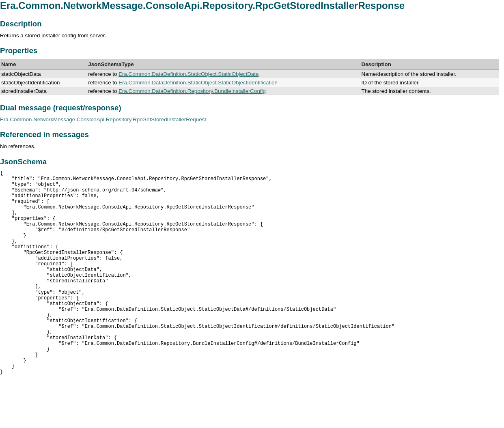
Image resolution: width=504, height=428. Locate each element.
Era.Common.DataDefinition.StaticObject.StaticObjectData (188, 74)
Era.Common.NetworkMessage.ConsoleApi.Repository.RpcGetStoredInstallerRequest (103, 119)
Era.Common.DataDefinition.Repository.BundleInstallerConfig (192, 91)
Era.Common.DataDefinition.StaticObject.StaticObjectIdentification (198, 83)
